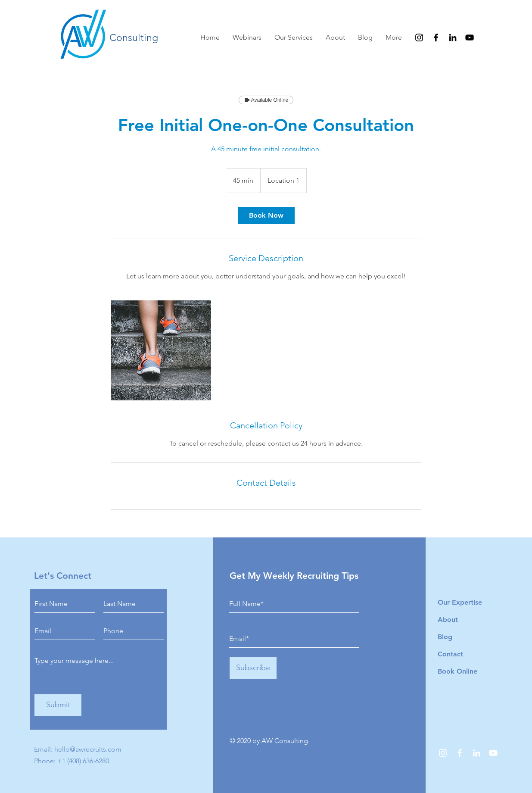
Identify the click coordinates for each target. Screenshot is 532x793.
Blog (445, 637)
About (448, 620)
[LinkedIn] (453, 37)
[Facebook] (436, 37)
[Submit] (58, 705)
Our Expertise (460, 602)
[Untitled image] (161, 350)
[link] (266, 215)
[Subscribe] (253, 668)
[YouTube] (470, 37)
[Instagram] (419, 37)
